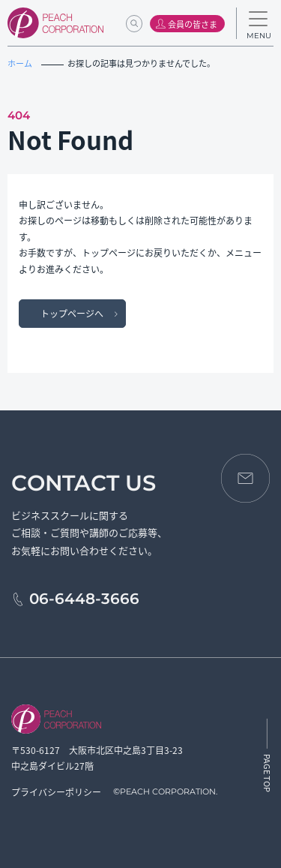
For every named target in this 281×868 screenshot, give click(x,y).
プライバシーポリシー (56, 792)
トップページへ (72, 313)
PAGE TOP (268, 773)
